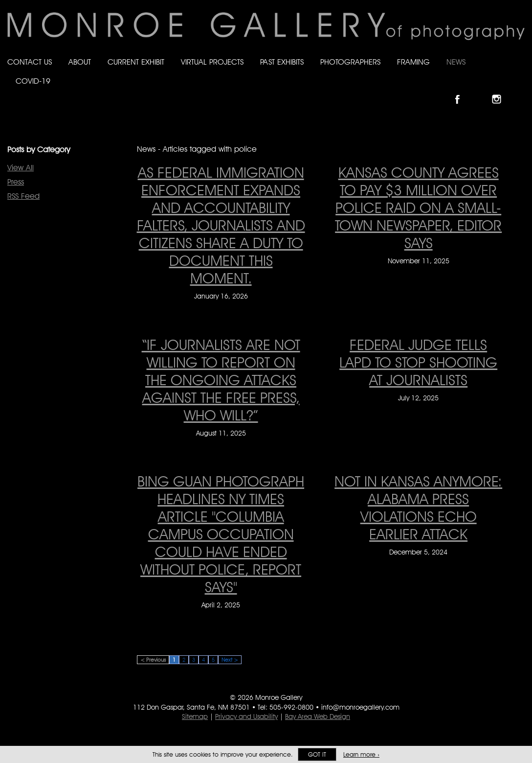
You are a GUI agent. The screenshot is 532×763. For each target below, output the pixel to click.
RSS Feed (23, 196)
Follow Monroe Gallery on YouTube (520, 91)
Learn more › (361, 754)
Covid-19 (33, 81)
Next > (230, 660)
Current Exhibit (136, 62)
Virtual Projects (212, 62)
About (80, 62)
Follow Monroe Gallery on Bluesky (482, 91)
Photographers (350, 62)
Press (16, 182)
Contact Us (30, 62)
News (456, 62)
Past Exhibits (282, 62)
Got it (317, 754)
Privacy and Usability (246, 717)
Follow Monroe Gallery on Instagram (501, 91)
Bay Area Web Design (318, 717)
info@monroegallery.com (360, 707)
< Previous (153, 660)
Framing (413, 62)
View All (21, 168)
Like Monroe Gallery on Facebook (462, 91)
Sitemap (195, 717)
